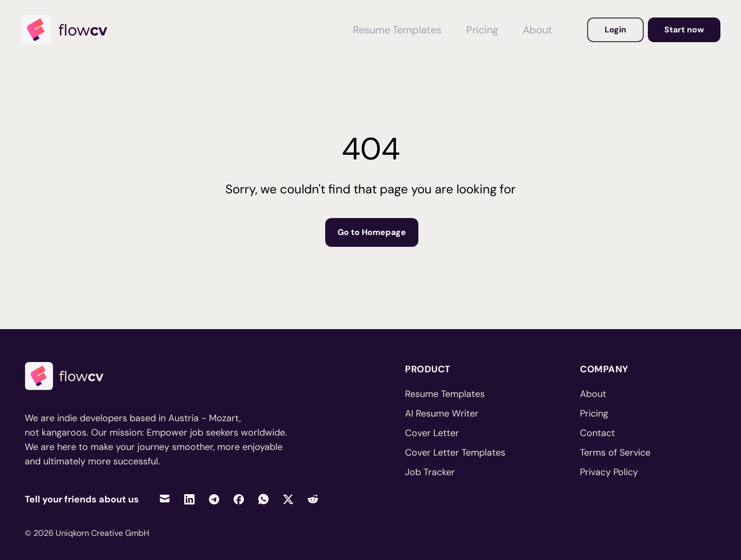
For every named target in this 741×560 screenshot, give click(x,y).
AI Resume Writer (442, 413)
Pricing (594, 413)
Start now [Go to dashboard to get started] (684, 30)
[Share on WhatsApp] (263, 499)
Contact (597, 433)
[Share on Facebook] (239, 499)
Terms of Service (615, 453)
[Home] (69, 30)
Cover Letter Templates (455, 453)
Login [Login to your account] (615, 30)
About (593, 394)
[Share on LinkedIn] (189, 499)
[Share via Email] (165, 499)
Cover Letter (432, 433)
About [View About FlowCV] (537, 30)
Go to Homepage (372, 232)
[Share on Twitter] (288, 499)
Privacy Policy (609, 472)
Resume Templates (445, 394)
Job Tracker (430, 472)
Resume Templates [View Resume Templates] (397, 30)
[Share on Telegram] (214, 499)
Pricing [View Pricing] (482, 30)
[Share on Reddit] (313, 499)
